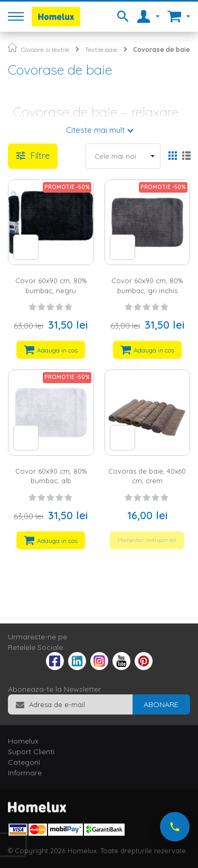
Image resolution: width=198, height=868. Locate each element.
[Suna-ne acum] (175, 827)
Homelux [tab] (23, 741)
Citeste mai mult (95, 130)
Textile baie (101, 49)
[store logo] (56, 17)
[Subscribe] (161, 704)
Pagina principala (12, 47)
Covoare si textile (45, 49)
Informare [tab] (25, 773)
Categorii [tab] (24, 762)
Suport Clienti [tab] (31, 752)
